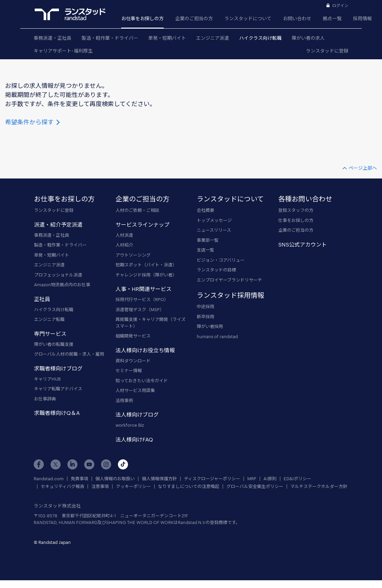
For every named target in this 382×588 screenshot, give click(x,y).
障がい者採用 (210, 326)
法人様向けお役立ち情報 (145, 350)
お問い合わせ (297, 18)
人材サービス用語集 (135, 390)
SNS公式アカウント (303, 244)
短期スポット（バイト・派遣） (146, 265)
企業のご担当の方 (194, 18)
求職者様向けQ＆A (57, 413)
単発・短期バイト (167, 38)
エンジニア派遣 (213, 38)
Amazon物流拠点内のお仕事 (62, 285)
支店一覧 (205, 250)
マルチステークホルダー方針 (319, 486)
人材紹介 (124, 245)
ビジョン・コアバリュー (221, 260)
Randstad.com (49, 479)
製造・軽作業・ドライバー (110, 38)
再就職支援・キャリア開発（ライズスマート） (151, 323)
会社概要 (205, 210)
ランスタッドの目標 (216, 270)
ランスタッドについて (248, 18)
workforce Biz (130, 425)
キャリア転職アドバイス (58, 389)
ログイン (340, 5)
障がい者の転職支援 (54, 344)
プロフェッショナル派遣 (58, 275)
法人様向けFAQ (134, 439)
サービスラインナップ (142, 224)
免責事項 (79, 479)
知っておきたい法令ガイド (142, 381)
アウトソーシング (133, 255)
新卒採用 (205, 317)
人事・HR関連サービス (144, 289)
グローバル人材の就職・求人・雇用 (69, 354)
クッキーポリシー (133, 486)
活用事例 (124, 400)
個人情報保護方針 (159, 479)
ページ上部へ (363, 168)
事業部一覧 (208, 240)
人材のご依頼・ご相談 (137, 210)
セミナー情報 (129, 370)
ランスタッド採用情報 (230, 295)
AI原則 (270, 479)
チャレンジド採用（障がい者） (146, 275)
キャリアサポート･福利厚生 (63, 51)
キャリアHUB (47, 379)
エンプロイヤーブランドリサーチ (229, 280)
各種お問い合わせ (305, 199)
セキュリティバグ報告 (62, 486)
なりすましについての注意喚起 (189, 486)
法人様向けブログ (137, 414)
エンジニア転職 (49, 319)
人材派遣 (124, 235)
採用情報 (362, 18)
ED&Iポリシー (297, 479)
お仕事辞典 (45, 399)
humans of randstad (217, 336)
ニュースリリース (214, 230)
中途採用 (205, 306)
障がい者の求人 (308, 38)
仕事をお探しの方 (296, 220)
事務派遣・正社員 (53, 38)
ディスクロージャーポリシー (212, 479)
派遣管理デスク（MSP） (140, 309)
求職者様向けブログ (58, 368)
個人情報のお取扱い (115, 479)
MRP (252, 479)
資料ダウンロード (133, 361)
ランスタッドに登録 (327, 51)
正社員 (42, 299)
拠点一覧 (332, 18)
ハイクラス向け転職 (260, 38)
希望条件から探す (33, 122)
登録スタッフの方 (296, 210)
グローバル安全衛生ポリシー (255, 486)
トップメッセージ (214, 220)
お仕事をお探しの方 (142, 18)
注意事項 (100, 486)
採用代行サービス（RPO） (142, 299)
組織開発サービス (133, 336)
